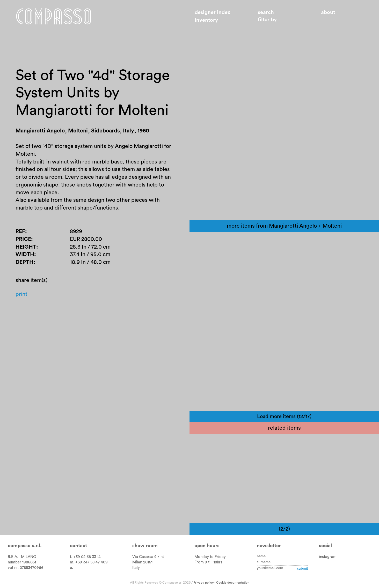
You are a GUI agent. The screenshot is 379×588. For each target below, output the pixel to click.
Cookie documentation (233, 583)
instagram (328, 557)
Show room (145, 546)
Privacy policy (204, 583)
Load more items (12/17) (284, 416)
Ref (20, 231)
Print (21, 294)
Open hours (207, 546)
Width (25, 254)
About (328, 12)
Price (23, 239)
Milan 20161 (142, 562)
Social (325, 546)
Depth (24, 262)
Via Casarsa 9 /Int (148, 557)
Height (26, 247)
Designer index (213, 12)
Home (54, 16)
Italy (136, 568)
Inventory (206, 20)
